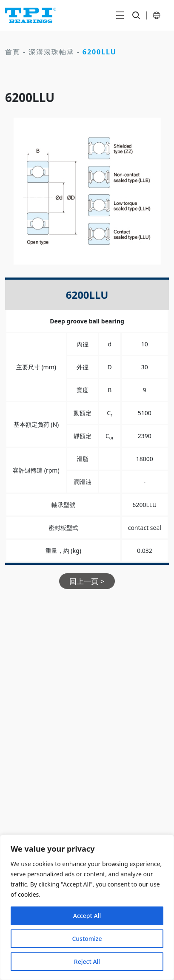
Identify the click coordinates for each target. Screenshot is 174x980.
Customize (87, 939)
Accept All (87, 916)
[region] (87, 907)
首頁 (13, 52)
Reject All (87, 962)
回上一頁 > (87, 581)
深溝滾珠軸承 (51, 52)
